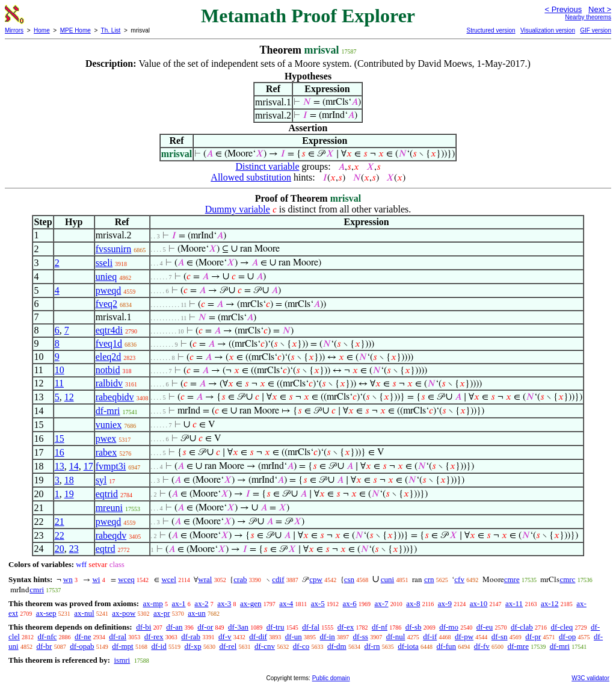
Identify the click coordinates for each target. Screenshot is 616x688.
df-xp (192, 646)
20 (60, 549)
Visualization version (548, 30)
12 (69, 397)
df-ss (361, 637)
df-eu (485, 627)
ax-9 (445, 603)
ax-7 (381, 603)
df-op (567, 637)
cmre (512, 579)
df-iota (408, 646)
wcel (169, 579)
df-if (430, 637)
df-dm (337, 646)
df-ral (118, 637)
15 (60, 439)
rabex (106, 452)
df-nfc (48, 637)
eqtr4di (109, 330)
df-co (301, 646)
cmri (37, 590)
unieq (106, 277)
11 (59, 383)
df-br (44, 646)
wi (96, 579)
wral (205, 579)
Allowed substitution (251, 177)
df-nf (380, 627)
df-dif (258, 637)
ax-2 (201, 603)
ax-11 (514, 603)
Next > (600, 9)
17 (88, 466)
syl (101, 480)
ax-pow (124, 613)
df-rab (191, 637)
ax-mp (153, 603)
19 (69, 494)
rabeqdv (111, 535)
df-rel (228, 646)
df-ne (83, 637)
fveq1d (109, 343)
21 (60, 522)
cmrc (567, 579)
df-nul (396, 637)
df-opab (82, 646)
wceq (126, 579)
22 (60, 535)
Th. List (111, 30)
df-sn (500, 637)
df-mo (449, 627)
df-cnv (265, 646)
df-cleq (562, 627)
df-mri (108, 411)
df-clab (522, 627)
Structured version (491, 30)
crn (429, 579)
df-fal (311, 627)
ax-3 (224, 603)
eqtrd (106, 549)
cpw (316, 579)
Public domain (331, 678)
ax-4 (286, 603)
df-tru (276, 627)
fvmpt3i (111, 466)
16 (60, 452)
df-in (328, 637)
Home (42, 30)
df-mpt (122, 646)
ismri (122, 660)
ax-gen (251, 603)
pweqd (109, 290)
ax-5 (318, 603)
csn (349, 579)
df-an (174, 627)
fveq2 (106, 304)
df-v (225, 637)
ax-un (197, 613)
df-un (294, 637)
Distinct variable (267, 166)
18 (69, 480)
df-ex (346, 627)
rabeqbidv (115, 397)
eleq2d (109, 357)
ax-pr (162, 613)
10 (60, 370)
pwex (106, 439)
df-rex (154, 637)
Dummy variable (238, 209)
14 (74, 466)
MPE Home (75, 30)
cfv (459, 579)
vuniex (109, 425)
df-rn (372, 646)
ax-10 (479, 603)
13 (60, 466)
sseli (104, 263)
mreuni (109, 508)
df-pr (533, 637)
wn (68, 579)
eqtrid (107, 494)
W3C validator (590, 678)
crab (240, 579)
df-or (205, 627)
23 (74, 549)
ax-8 (413, 603)
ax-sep (46, 613)
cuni (387, 579)
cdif (278, 579)
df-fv (482, 646)
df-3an (238, 627)
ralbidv (109, 383)
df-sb (414, 627)
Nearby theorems (588, 17)
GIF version (596, 30)
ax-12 (550, 603)
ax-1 (179, 603)
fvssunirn (114, 249)
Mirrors (14, 30)
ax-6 (350, 603)
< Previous (563, 9)
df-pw (464, 637)
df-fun (447, 646)
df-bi (143, 627)
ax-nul (84, 613)
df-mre (518, 646)
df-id (159, 646)
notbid (108, 370)
